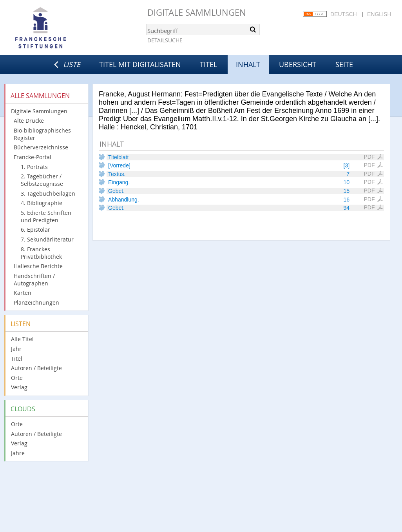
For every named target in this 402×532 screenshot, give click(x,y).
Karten (23, 293)
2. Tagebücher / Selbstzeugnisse (42, 180)
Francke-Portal (33, 157)
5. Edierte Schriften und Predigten (46, 216)
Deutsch (344, 14)
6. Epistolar (35, 230)
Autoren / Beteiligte (36, 368)
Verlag (19, 387)
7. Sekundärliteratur (47, 239)
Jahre (18, 453)
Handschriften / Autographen (34, 280)
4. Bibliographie (42, 203)
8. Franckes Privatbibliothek (41, 253)
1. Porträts (34, 167)
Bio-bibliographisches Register (42, 134)
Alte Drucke (29, 121)
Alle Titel (22, 339)
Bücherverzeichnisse (41, 147)
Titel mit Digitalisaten (140, 64)
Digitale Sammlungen (197, 12)
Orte (17, 378)
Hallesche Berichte (38, 266)
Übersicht (298, 64)
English (379, 14)
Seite (344, 64)
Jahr (16, 349)
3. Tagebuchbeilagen (48, 193)
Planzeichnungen (36, 302)
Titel (208, 64)
